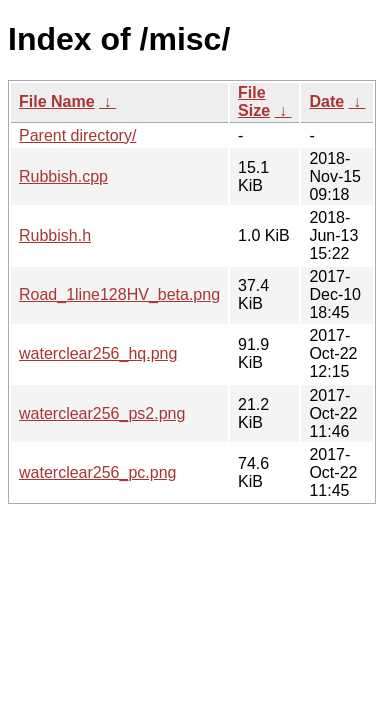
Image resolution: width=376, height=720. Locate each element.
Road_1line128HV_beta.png (119, 294)
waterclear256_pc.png (97, 472)
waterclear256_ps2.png (102, 413)
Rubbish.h (55, 235)
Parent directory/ (77, 135)
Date (326, 101)
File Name (57, 101)
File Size (254, 101)
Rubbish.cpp (63, 176)
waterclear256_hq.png (98, 353)
